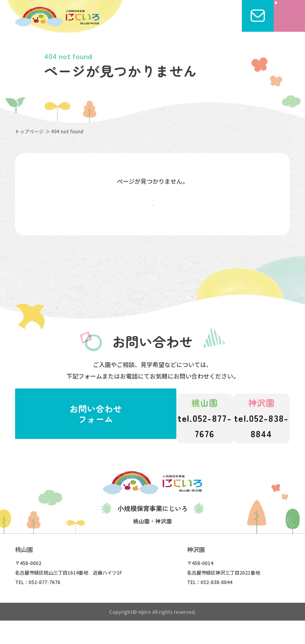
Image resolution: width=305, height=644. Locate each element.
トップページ (29, 131)
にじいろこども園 (57, 17)
